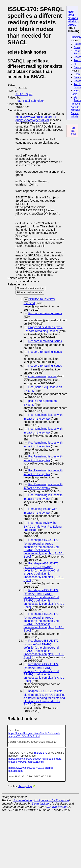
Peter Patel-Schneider (30, 101)
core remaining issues (43, 376)
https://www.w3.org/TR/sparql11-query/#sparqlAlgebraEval (36, 118)
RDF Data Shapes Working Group (73, 18)
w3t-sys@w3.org (58, 807)
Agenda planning (75, 109)
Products (76, 104)
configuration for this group (52, 800)
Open (77, 47)
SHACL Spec (24, 94)
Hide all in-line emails (30, 292)
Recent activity (75, 115)
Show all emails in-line (30, 288)
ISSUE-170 (41, 753)
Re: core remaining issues (45, 313)
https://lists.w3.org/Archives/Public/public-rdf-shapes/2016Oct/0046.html (34, 735)
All (75, 64)
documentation (22, 800)
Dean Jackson (41, 804)
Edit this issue (74, 131)
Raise (77, 91)
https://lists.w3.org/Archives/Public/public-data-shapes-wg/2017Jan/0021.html (35, 760)
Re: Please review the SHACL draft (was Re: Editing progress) (43, 526)
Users (74, 94)
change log (25, 786)
